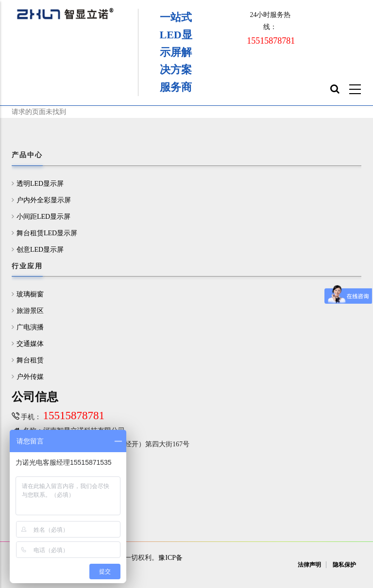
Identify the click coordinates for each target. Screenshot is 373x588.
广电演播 (30, 327)
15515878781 (271, 41)
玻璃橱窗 (30, 294)
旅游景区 (30, 311)
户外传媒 (30, 377)
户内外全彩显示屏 (44, 200)
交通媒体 (30, 344)
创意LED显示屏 (40, 250)
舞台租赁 (30, 360)
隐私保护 (344, 565)
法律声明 (309, 565)
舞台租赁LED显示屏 (47, 233)
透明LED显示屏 (40, 184)
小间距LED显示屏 (43, 217)
